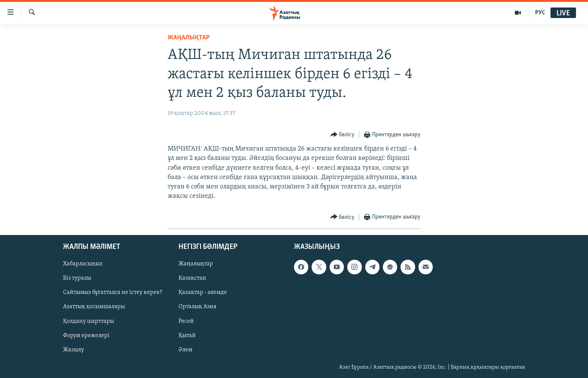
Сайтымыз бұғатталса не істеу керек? (112, 292)
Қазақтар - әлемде (203, 292)
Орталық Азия (197, 307)
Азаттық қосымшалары (94, 307)
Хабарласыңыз (83, 264)
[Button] (343, 135)
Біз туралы (77, 278)
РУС (540, 13)
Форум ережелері (86, 335)
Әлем (185, 349)
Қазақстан (192, 278)
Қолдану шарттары (88, 321)
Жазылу (73, 349)
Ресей (186, 321)
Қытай (187, 335)
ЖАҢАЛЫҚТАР (189, 38)
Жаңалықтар (196, 264)
